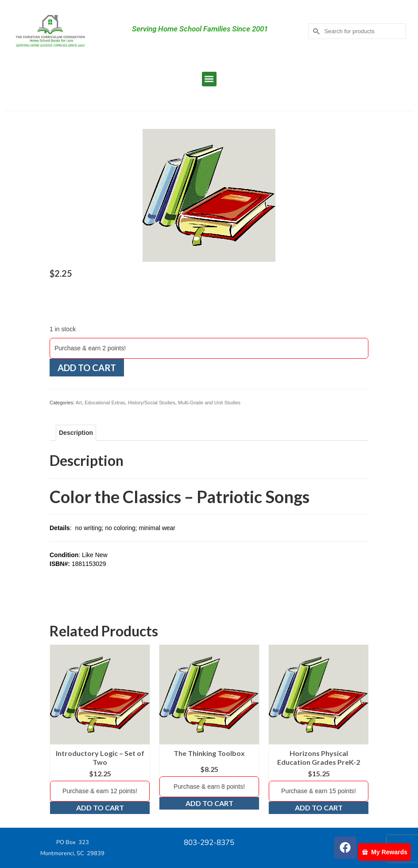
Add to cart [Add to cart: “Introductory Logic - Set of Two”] (100, 808)
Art (79, 403)
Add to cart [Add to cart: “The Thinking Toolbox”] (209, 803)
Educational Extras (105, 403)
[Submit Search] (315, 31)
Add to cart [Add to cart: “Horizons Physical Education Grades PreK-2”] (319, 808)
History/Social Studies (152, 403)
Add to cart (87, 368)
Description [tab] (76, 433)
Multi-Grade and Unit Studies (209, 403)
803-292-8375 (209, 843)
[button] (209, 79)
